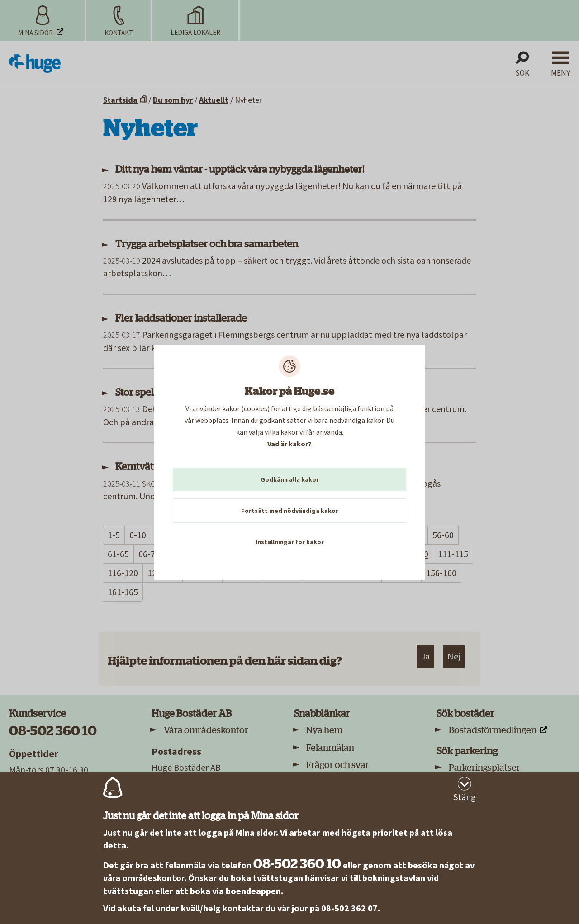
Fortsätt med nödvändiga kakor (290, 511)
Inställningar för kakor (290, 542)
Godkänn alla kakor (290, 479)
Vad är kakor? (289, 444)
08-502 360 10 (297, 864)
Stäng (465, 797)
